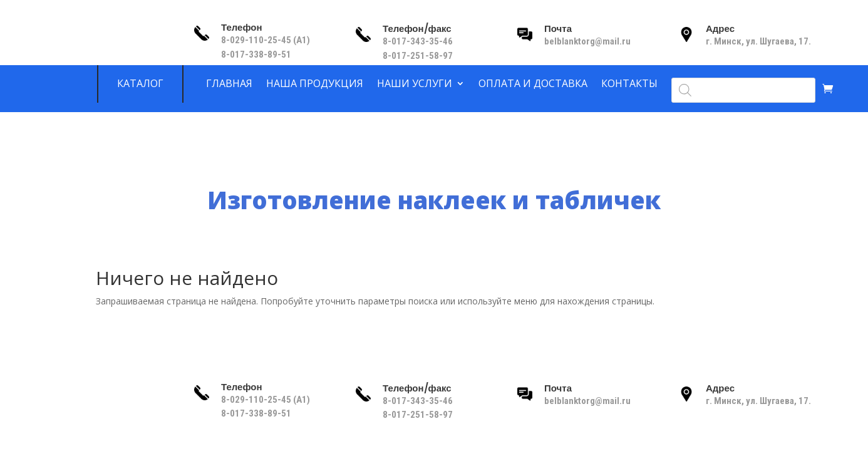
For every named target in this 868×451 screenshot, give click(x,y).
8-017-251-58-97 (418, 56)
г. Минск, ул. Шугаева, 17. (758, 41)
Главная (229, 84)
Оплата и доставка (533, 84)
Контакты (629, 84)
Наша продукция (315, 84)
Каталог (140, 84)
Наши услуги (415, 84)
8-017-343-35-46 (419, 41)
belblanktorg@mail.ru (587, 41)
